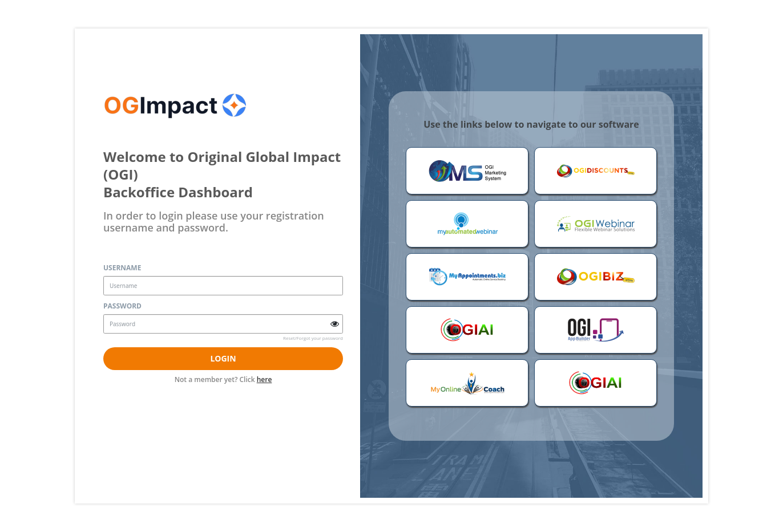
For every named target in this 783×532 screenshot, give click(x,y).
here (265, 379)
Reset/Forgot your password (313, 338)
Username (122, 268)
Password (122, 306)
